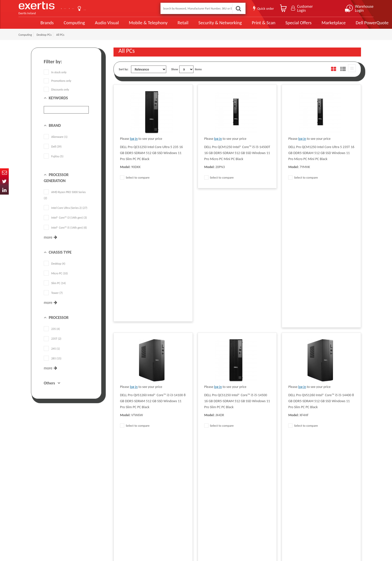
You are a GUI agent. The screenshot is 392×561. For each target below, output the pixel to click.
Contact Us (78, 8)
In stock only (55, 78)
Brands (30, 26)
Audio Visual (90, 26)
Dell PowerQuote (352, 26)
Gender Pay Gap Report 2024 (131, 522)
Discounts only (56, 95)
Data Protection (123, 477)
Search (237, 8)
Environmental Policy (176, 507)
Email (4, 173)
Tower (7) (53, 299)
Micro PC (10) (56, 279)
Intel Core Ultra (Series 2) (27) (65, 214)
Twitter (4, 181)
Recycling (119, 514)
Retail (165, 26)
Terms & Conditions (125, 492)
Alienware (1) (56, 143)
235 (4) (52, 335)
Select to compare (135, 183)
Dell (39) (53, 152)
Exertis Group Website (127, 499)
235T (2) (52, 344)
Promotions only (57, 87)
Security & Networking (202, 26)
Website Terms (172, 492)
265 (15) (52, 364)
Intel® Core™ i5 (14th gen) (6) (65, 233)
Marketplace (314, 26)
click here (66, 507)
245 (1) (52, 354)
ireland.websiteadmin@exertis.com (71, 511)
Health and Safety (174, 514)
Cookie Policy (121, 507)
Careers (168, 499)
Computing (57, 26)
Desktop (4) (54, 269)
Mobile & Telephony (131, 26)
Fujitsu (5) (54, 162)
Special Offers (279, 26)
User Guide (129, 9)
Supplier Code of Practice (178, 484)
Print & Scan (245, 26)
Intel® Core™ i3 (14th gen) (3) (65, 223)
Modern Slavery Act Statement (182, 477)
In (4, 190)
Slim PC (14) (55, 289)
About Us (104, 8)
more (48, 243)
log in (134, 144)
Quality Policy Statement (128, 484)
